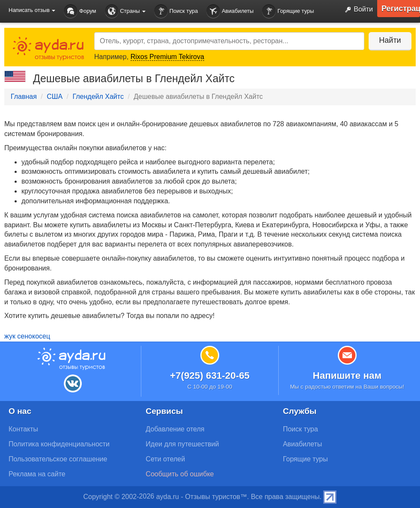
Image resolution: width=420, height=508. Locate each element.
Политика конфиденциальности (59, 444)
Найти (390, 40)
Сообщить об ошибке (180, 474)
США (55, 97)
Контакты (23, 429)
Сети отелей (165, 459)
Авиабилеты (230, 11)
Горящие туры (288, 11)
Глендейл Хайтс (98, 97)
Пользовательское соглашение (58, 459)
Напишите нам (347, 376)
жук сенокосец (27, 336)
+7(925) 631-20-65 (210, 376)
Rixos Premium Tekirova (167, 57)
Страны (125, 11)
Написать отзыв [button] (32, 10)
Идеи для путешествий (182, 444)
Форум (80, 11)
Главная (24, 97)
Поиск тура (176, 11)
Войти (357, 10)
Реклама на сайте (37, 474)
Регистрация (401, 9)
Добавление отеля (175, 429)
